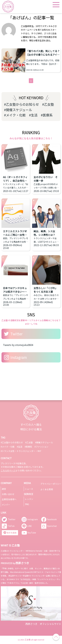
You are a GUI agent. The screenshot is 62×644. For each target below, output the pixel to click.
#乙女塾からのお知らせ (21, 104)
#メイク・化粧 (15, 115)
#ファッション (41, 447)
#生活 (33, 115)
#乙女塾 (48, 104)
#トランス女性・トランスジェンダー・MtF (21, 451)
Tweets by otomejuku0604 (18, 345)
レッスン (29, 499)
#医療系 (47, 115)
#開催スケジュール (18, 110)
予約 (27, 504)
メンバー (6, 505)
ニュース (29, 489)
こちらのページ (8, 470)
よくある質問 (47, 489)
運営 (4, 489)
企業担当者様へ (9, 499)
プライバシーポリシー (51, 484)
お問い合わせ (8, 494)
